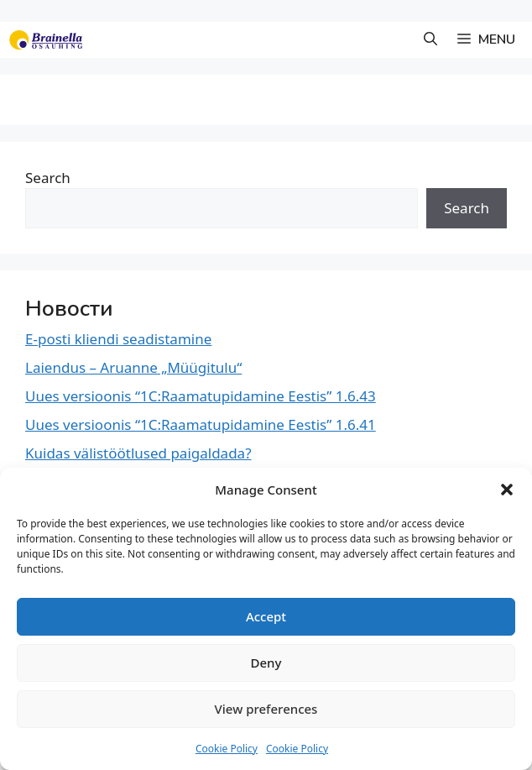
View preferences (266, 709)
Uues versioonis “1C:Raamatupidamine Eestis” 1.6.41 (201, 424)
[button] (507, 490)
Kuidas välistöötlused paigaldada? (138, 453)
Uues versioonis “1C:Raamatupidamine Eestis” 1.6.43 (201, 396)
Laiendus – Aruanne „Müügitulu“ (133, 367)
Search (48, 178)
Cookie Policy (227, 749)
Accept (266, 616)
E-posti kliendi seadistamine (118, 339)
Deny (266, 663)
